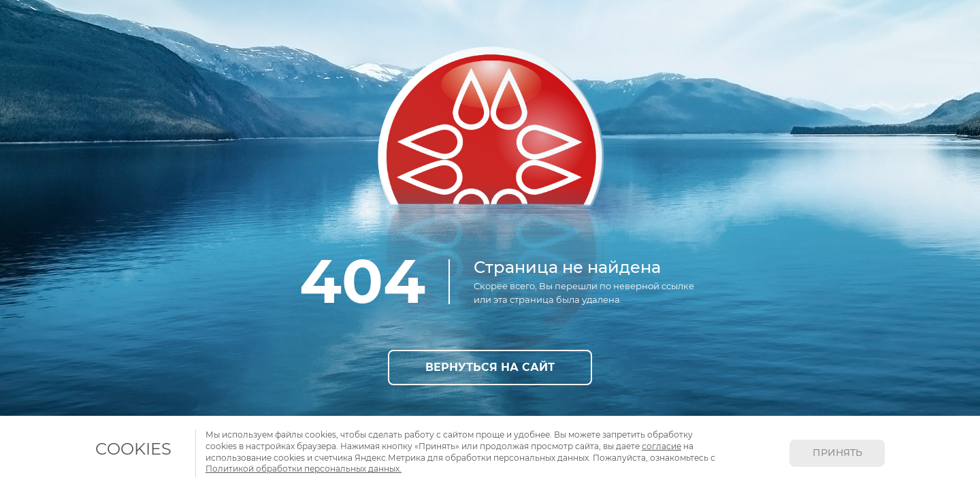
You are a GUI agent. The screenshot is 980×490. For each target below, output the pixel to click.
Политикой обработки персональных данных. (304, 469)
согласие (661, 446)
